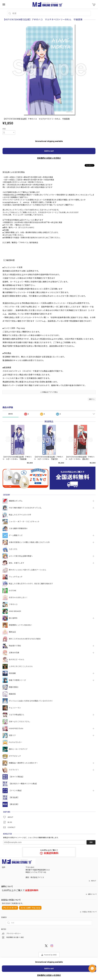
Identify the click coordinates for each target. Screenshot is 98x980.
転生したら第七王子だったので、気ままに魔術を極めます (31, 584)
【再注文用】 (14, 804)
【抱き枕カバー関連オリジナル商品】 (23, 784)
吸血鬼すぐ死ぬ (15, 646)
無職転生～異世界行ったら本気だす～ (23, 763)
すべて (11, 414)
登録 (91, 842)
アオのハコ (13, 604)
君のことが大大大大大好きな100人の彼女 (25, 639)
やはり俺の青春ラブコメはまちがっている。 (26, 508)
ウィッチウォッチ (16, 577)
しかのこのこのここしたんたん (21, 666)
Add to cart (49, 151)
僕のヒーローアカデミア (18, 749)
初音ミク (12, 735)
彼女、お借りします (17, 563)
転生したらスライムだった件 (20, 515)
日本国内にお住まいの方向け (49, 158)
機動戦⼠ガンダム (16, 501)
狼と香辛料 (13, 618)
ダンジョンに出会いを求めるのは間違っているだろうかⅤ (31, 701)
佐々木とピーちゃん (17, 660)
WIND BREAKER (15, 611)
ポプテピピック (15, 756)
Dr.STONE (13, 591)
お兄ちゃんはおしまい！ (18, 597)
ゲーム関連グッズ (16, 535)
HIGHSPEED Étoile (16, 728)
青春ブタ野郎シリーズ (17, 680)
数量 (4, 129)
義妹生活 (12, 632)
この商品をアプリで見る (49, 392)
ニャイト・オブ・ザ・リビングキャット (24, 522)
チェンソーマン (15, 708)
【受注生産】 (14, 797)
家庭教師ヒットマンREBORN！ (21, 625)
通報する (92, 399)
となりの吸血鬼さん (17, 715)
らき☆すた (13, 549)
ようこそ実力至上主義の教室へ (21, 556)
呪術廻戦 (12, 673)
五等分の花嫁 (14, 653)
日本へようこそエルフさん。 (20, 722)
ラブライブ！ (14, 770)
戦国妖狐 (12, 694)
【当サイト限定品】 (17, 777)
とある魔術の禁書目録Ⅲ (19, 529)
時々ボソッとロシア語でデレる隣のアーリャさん (28, 570)
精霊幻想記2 (14, 687)
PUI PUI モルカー (16, 742)
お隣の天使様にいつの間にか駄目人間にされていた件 (29, 542)
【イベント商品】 (16, 791)
